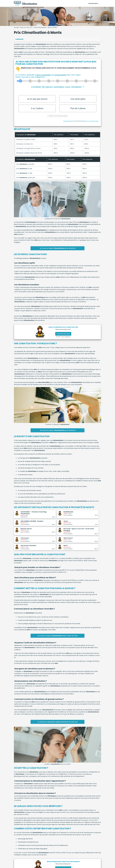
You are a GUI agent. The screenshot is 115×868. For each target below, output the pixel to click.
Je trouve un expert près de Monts (58, 251)
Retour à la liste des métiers (57, 118)
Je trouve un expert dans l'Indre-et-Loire (57, 638)
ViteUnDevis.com (86, 124)
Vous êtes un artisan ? (94, 124)
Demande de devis (63, 336)
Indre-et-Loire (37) (26, 27)
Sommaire (19, 39)
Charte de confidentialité (68, 124)
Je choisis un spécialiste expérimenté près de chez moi (57, 724)
